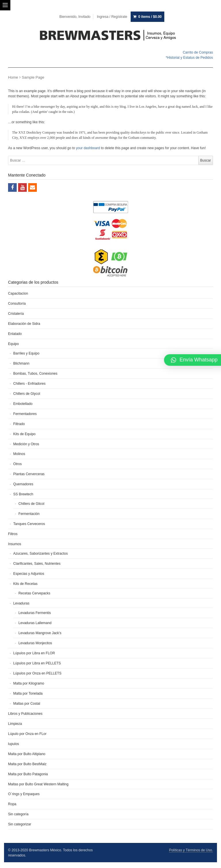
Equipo (13, 344)
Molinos (19, 454)
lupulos (14, 744)
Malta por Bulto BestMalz (27, 764)
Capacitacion (18, 293)
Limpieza (15, 724)
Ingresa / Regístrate (112, 17)
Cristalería (16, 314)
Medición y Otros (26, 444)
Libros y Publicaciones (25, 714)
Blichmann (21, 363)
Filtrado (19, 424)
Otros (17, 464)
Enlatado (15, 334)
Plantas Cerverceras (29, 474)
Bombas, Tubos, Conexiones (35, 374)
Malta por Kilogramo (29, 683)
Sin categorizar (20, 824)
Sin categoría (18, 814)
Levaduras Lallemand (35, 623)
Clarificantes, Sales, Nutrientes (37, 564)
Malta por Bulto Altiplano (27, 754)
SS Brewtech (23, 494)
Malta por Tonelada (28, 693)
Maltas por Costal (27, 704)
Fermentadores (25, 414)
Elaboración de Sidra (24, 324)
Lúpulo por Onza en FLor (27, 734)
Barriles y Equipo (26, 353)
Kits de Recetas (25, 584)
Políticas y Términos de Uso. (191, 850)
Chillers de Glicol (31, 504)
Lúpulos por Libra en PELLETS (37, 663)
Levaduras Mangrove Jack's (40, 633)
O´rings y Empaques (24, 794)
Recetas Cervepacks (34, 593)
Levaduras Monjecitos (35, 643)
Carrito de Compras (198, 52)
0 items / (150, 17)
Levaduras (21, 603)
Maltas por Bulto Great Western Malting (38, 784)
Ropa (12, 804)
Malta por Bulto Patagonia (28, 774)
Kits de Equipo (24, 434)
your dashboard (88, 148)
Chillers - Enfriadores (29, 384)
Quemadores (23, 484)
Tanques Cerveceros (29, 524)
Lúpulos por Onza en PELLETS (37, 673)
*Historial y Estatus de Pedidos (189, 58)
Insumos (15, 544)
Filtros (13, 534)
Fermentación (29, 514)
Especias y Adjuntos (29, 574)
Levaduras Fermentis (35, 613)
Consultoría (17, 304)
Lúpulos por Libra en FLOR (34, 653)
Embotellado (23, 404)
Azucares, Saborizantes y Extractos (40, 554)
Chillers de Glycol (27, 394)
